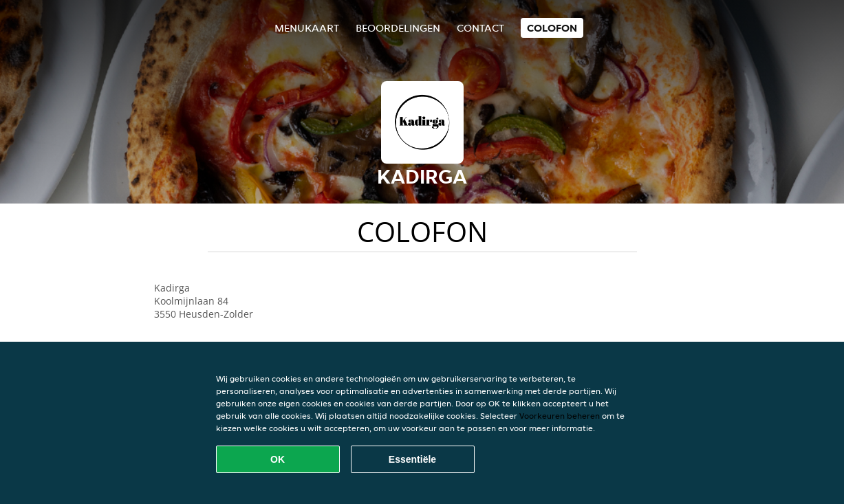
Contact (480, 28)
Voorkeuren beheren (560, 416)
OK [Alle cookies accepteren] (278, 459)
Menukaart (307, 28)
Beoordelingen (398, 28)
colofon (552, 28)
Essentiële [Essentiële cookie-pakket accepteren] (412, 459)
